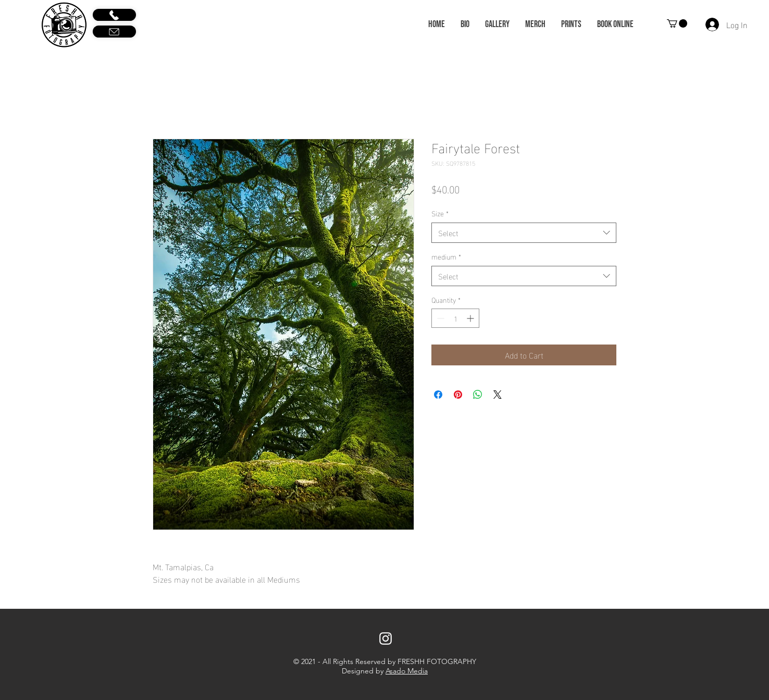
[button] (677, 23)
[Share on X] (498, 395)
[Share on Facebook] (438, 395)
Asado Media (407, 671)
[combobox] (524, 233)
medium (446, 256)
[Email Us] (114, 32)
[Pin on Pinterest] (458, 395)
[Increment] (471, 318)
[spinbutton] (455, 318)
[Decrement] (439, 318)
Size (440, 213)
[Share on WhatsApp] (478, 395)
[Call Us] (114, 15)
